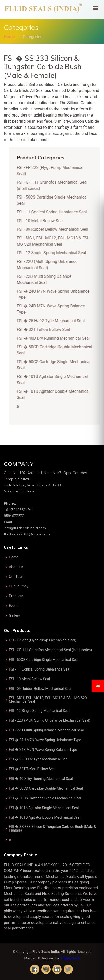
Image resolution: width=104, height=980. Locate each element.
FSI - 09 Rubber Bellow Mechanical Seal (55, 229)
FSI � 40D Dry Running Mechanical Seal (56, 338)
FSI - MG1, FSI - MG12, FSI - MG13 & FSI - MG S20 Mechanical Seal (56, 241)
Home (9, 37)
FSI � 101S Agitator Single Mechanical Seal (44, 808)
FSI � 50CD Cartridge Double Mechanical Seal (46, 789)
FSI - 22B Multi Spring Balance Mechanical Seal (47, 280)
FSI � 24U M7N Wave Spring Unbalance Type (45, 740)
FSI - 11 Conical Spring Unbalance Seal (54, 212)
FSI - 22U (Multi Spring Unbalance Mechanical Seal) (50, 265)
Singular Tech (70, 958)
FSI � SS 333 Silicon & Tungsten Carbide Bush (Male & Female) (53, 829)
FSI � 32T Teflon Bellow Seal (46, 330)
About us (16, 567)
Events (14, 606)
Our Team (17, 577)
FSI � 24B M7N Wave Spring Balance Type (43, 750)
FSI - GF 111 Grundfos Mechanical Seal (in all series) (50, 650)
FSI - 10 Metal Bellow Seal (43, 221)
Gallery (14, 616)
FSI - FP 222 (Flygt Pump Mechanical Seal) (43, 640)
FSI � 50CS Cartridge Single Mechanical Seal (45, 798)
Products (16, 596)
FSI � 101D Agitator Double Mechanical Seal (45, 818)
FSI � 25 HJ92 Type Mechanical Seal (53, 321)
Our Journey (19, 586)
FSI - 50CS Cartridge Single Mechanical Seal (44, 660)
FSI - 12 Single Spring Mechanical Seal (54, 253)
